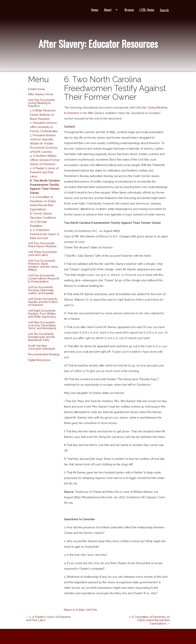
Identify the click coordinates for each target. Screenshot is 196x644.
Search (164, 10)
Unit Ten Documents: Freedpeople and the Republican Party (42, 337)
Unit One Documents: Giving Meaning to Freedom (42, 103)
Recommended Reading (44, 354)
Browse (129, 10)
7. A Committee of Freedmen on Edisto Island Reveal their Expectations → (149, 620)
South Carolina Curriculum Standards (42, 347)
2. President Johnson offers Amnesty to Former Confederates (44, 127)
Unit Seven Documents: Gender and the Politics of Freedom (43, 302)
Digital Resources (39, 360)
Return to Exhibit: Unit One (80, 610)
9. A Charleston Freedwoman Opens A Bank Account (45, 234)
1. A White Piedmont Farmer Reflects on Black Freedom (43, 115)
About (111, 10)
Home (95, 10)
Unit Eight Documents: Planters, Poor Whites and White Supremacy (42, 314)
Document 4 (145, 563)
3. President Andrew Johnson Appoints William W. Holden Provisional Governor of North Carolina (44, 143)
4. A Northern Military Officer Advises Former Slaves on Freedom (45, 160)
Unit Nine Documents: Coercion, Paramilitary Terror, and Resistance (42, 325)
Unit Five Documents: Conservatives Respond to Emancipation (44, 278)
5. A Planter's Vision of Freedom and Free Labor (44, 172)
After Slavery (96, 113)
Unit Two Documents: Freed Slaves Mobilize (42, 245)
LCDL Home (147, 10)
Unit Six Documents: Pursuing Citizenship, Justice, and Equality (41, 290)
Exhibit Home (36, 89)
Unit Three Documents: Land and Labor (43, 253)
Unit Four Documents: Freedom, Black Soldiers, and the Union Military (43, 265)
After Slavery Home (41, 94)
